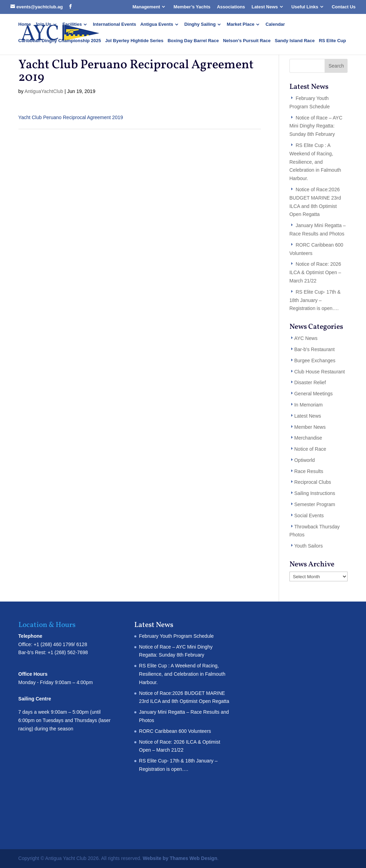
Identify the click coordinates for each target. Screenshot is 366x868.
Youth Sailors (309, 546)
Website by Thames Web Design (180, 858)
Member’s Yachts (192, 7)
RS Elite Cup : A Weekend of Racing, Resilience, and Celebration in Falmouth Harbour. (315, 162)
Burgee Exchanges (315, 361)
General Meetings (314, 394)
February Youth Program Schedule (177, 636)
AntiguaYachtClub (44, 91)
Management (146, 7)
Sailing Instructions (315, 493)
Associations (231, 7)
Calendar (275, 24)
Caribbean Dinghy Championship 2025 (60, 41)
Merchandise (308, 438)
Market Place (241, 24)
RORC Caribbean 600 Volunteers (175, 731)
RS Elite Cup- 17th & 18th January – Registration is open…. (315, 300)
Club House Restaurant (320, 372)
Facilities (72, 24)
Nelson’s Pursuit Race (247, 41)
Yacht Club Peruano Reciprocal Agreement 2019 (71, 117)
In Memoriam (309, 405)
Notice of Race (310, 449)
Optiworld (305, 460)
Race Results (309, 471)
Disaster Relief (310, 382)
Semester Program (315, 504)
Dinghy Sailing (200, 24)
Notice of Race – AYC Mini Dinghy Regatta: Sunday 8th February (316, 126)
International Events (114, 24)
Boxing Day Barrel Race (193, 41)
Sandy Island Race (295, 41)
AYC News (306, 338)
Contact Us (344, 7)
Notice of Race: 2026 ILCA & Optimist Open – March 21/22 (315, 272)
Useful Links (305, 7)
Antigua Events (157, 24)
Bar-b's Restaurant (315, 349)
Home (25, 24)
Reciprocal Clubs (313, 482)
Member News (310, 427)
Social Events (309, 516)
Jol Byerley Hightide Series (134, 41)
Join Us (43, 24)
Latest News (265, 7)
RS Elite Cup (332, 41)
